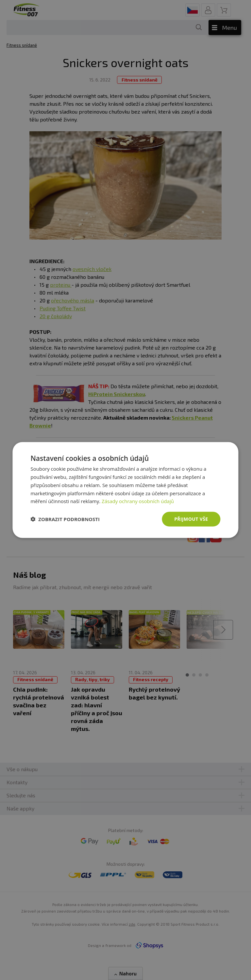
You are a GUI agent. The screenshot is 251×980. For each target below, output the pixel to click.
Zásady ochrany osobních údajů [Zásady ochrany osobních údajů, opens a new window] (138, 501)
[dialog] (125, 490)
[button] (65, 519)
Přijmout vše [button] (191, 519)
